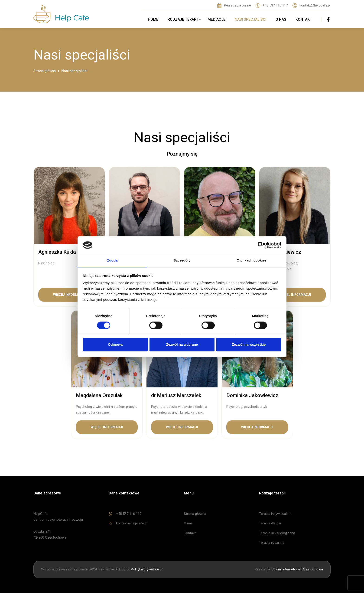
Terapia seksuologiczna (277, 533)
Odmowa (115, 345)
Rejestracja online (234, 5)
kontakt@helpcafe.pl (312, 5)
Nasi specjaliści (250, 19)
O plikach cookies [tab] (252, 260)
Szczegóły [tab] (182, 260)
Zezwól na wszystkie (249, 345)
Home (153, 19)
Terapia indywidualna (275, 514)
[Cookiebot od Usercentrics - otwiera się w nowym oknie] (261, 245)
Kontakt (304, 19)
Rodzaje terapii (185, 19)
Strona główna (195, 514)
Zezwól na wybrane (182, 345)
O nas (281, 19)
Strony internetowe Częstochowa (297, 569)
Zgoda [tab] (112, 260)
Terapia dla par (270, 523)
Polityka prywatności (147, 569)
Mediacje (216, 19)
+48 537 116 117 (272, 5)
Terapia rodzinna (272, 543)
